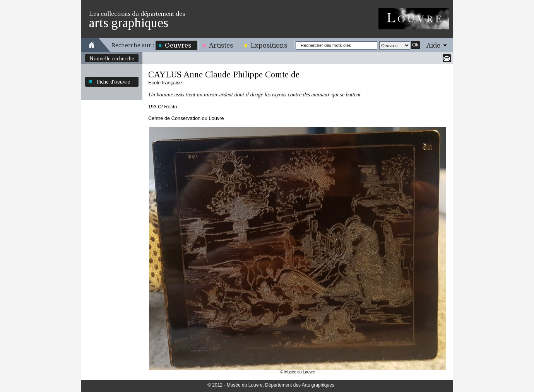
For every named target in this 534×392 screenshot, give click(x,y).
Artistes (221, 45)
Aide (433, 45)
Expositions (269, 45)
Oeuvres (178, 45)
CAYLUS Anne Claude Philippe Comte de (224, 74)
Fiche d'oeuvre (113, 82)
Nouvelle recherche (112, 58)
